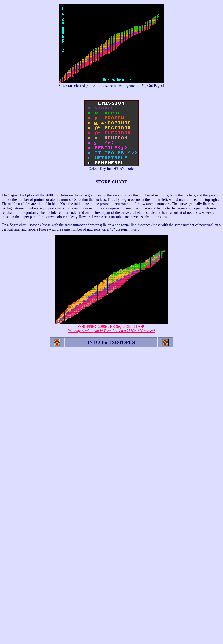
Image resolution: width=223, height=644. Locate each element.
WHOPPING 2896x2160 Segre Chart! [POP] (112, 327)
